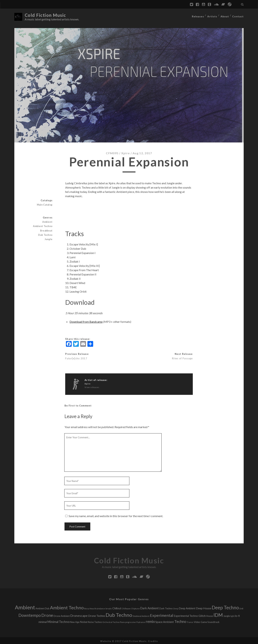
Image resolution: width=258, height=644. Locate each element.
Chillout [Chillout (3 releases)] (117, 607)
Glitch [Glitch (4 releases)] (202, 615)
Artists (212, 15)
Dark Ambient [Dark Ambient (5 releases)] (150, 607)
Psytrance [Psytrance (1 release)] (141, 621)
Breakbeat (47, 230)
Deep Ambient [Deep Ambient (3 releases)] (187, 607)
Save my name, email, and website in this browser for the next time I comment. (116, 515)
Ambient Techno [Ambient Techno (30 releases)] (67, 607)
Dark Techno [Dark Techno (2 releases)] (166, 608)
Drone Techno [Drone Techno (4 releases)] (97, 615)
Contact (238, 15)
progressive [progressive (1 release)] (131, 621)
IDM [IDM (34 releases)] (218, 614)
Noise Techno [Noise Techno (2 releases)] (95, 621)
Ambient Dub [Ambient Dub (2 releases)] (42, 608)
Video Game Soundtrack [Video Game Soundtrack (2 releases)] (207, 621)
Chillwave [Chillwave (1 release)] (126, 608)
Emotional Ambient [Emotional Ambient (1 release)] (141, 615)
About (225, 15)
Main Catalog (45, 204)
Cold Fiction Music (47, 15)
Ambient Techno (43, 225)
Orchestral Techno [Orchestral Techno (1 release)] (111, 621)
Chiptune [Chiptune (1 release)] (135, 608)
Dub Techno (46, 234)
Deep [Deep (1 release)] (176, 608)
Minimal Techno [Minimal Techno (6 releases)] (58, 621)
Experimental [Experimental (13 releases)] (162, 615)
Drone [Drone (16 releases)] (47, 614)
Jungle (49, 238)
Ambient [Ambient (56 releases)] (25, 606)
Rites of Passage (182, 357)
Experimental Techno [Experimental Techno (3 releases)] (186, 615)
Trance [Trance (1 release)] (190, 621)
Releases (198, 15)
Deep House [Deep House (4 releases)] (204, 607)
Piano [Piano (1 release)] (122, 621)
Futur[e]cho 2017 (76, 357)
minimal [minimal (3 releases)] (43, 621)
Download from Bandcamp (86, 321)
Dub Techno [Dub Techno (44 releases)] (119, 614)
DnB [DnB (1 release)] (241, 608)
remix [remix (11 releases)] (150, 621)
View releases (92, 386)
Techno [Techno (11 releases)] (180, 621)
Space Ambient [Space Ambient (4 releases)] (165, 621)
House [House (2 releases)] (210, 615)
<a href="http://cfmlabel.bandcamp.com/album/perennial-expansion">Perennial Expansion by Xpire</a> (129, 212)
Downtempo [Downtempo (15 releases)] (30, 614)
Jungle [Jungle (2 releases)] (227, 615)
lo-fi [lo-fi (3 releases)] (237, 615)
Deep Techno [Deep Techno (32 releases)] (225, 607)
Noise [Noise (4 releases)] (84, 621)
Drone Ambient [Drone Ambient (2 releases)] (62, 615)
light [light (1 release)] (232, 615)
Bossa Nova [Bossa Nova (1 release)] (89, 608)
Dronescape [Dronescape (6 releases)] (79, 615)
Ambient (48, 221)
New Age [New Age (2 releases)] (75, 621)
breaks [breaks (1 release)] (109, 608)
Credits (153, 640)
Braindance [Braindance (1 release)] (100, 608)
